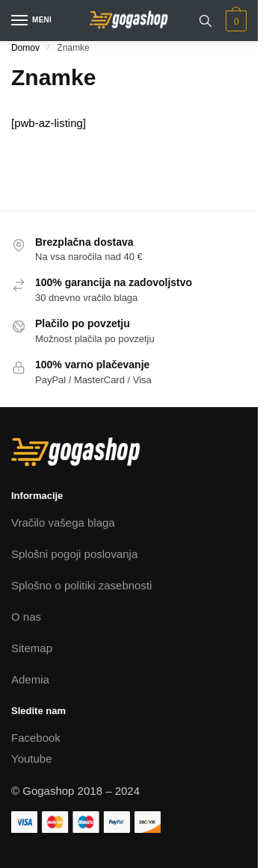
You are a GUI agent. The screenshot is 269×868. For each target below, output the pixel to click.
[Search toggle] (205, 21)
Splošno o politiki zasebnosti (81, 585)
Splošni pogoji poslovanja (74, 554)
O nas (26, 617)
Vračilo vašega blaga (63, 523)
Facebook (36, 738)
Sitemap (32, 648)
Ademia (30, 679)
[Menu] (34, 21)
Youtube (32, 759)
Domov (25, 48)
